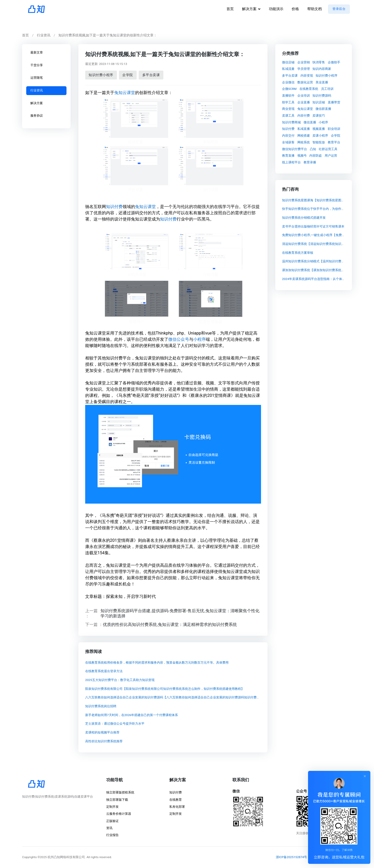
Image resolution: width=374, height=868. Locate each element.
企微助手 (334, 62)
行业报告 (112, 835)
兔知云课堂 (124, 92)
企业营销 (304, 62)
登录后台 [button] (339, 9)
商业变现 (288, 109)
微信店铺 (288, 62)
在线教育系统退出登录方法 (104, 671)
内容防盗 (316, 156)
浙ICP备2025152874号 (292, 857)
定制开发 (112, 807)
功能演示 (276, 9)
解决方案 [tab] (37, 103)
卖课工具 (288, 116)
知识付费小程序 (101, 75)
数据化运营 (305, 82)
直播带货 (334, 102)
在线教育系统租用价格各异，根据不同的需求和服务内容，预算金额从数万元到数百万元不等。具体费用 (157, 663)
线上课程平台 (291, 162)
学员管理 (304, 69)
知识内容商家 (322, 69)
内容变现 (307, 75)
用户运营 (331, 156)
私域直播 (304, 129)
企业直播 (304, 102)
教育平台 (334, 142)
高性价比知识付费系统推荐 (104, 741)
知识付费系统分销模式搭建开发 (304, 218)
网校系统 (304, 142)
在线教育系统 (309, 89)
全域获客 (288, 142)
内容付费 (304, 116)
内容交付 (288, 136)
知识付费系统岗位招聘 (101, 706)
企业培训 (304, 96)
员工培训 (327, 89)
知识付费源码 (322, 96)
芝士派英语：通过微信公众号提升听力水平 (115, 724)
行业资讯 (44, 35)
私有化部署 (177, 807)
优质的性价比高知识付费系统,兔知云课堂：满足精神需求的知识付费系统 (170, 625)
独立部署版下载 (117, 800)
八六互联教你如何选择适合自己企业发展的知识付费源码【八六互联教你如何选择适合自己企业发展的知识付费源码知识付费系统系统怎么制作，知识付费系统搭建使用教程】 (205, 697)
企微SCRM (289, 89)
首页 (230, 9)
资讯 (109, 828)
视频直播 (319, 129)
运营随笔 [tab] (37, 78)
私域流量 (288, 69)
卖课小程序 (320, 136)
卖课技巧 (319, 116)
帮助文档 (315, 9)
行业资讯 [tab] (37, 90)
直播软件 (288, 96)
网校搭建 (304, 136)
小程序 (199, 339)
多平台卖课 (151, 75)
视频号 (302, 156)
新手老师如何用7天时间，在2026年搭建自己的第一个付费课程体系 (131, 715)
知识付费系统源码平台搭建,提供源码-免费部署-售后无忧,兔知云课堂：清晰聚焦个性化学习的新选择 (180, 613)
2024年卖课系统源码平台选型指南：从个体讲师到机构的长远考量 (328, 279)
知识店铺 (319, 102)
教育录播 (310, 162)
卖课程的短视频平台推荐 (102, 732)
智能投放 (319, 142)
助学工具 (288, 102)
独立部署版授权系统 (120, 792)
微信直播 (310, 122)
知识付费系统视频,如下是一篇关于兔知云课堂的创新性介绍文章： (108, 35)
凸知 (313, 149)
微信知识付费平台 (295, 149)
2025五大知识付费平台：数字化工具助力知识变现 (120, 680)
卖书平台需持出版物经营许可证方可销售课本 (313, 226)
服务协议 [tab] (37, 116)
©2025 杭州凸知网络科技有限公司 (61, 857)
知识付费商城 (291, 122)
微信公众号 (178, 339)
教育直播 (288, 156)
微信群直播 (323, 109)
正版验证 (112, 821)
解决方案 (249, 9)
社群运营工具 (328, 149)
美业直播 (322, 82)
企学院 (128, 75)
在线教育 (176, 800)
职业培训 (334, 129)
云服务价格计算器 (119, 814)
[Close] (365, 776)
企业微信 (288, 82)
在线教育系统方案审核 (298, 253)
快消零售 (319, 62)
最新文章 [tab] (37, 52)
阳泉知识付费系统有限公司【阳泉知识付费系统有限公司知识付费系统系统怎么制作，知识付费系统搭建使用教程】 (164, 689)
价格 (295, 9)
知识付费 (114, 206)
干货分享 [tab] (37, 65)
